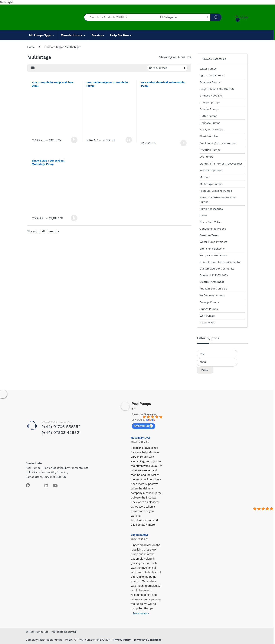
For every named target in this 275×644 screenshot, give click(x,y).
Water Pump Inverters (214, 242)
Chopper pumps (210, 102)
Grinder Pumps (209, 109)
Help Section (119, 35)
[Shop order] (167, 68)
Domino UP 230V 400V (214, 275)
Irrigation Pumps (210, 150)
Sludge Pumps (209, 309)
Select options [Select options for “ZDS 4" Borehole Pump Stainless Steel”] (74, 140)
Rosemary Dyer (141, 438)
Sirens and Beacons (212, 249)
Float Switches (209, 136)
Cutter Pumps (208, 116)
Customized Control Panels (217, 269)
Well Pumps (207, 316)
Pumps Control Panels (214, 255)
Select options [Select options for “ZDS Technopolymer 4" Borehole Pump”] (129, 140)
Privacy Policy (122, 640)
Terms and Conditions (148, 640)
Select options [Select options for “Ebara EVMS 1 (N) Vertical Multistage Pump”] (74, 218)
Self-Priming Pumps (212, 295)
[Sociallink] (28, 485)
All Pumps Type (40, 35)
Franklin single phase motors (218, 143)
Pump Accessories (211, 209)
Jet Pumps (207, 157)
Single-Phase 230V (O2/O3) (217, 89)
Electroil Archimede (212, 282)
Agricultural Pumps (212, 75)
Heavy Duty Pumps (212, 129)
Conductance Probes (213, 229)
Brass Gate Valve (210, 222)
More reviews (141, 613)
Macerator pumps (211, 170)
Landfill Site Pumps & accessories (221, 164)
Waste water (208, 322)
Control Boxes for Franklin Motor (220, 262)
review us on (144, 426)
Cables (204, 215)
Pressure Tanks (209, 235)
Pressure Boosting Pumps (216, 191)
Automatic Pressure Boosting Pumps (218, 200)
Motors (204, 177)
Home (31, 47)
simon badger (140, 535)
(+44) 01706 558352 (61, 427)
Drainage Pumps (210, 123)
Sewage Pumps (209, 302)
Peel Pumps (141, 404)
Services (98, 35)
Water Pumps (208, 69)
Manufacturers (71, 35)
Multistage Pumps (211, 184)
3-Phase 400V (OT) (212, 96)
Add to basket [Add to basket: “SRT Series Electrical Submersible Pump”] (184, 143)
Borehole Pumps (210, 82)
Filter (205, 370)
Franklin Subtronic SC (214, 289)
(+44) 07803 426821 (61, 432)
